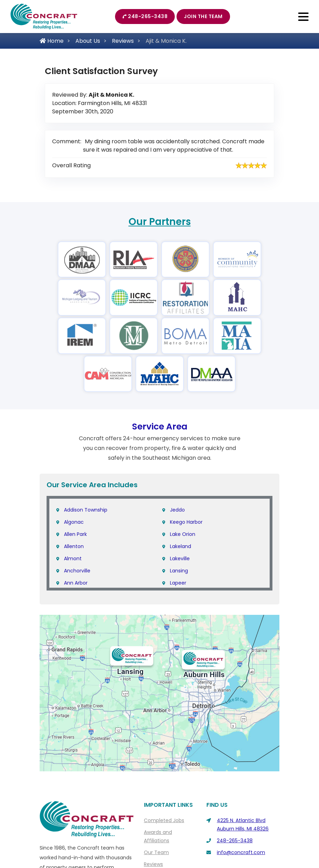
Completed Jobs (164, 820)
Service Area (160, 427)
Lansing (179, 571)
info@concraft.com (241, 852)
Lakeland (181, 546)
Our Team (156, 852)
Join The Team (203, 16)
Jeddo (177, 510)
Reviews (123, 41)
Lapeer (178, 583)
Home (52, 41)
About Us (88, 41)
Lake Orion (183, 534)
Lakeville (180, 558)
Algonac (74, 522)
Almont (73, 558)
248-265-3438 (145, 16)
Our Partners (160, 222)
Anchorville (77, 571)
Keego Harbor (186, 522)
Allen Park (75, 534)
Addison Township (86, 510)
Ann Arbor (76, 583)
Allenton (74, 546)
